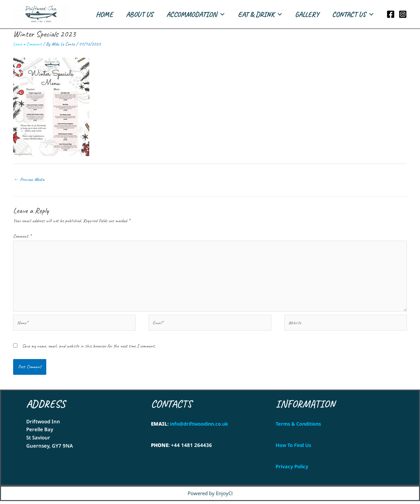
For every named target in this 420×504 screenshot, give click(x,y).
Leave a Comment (28, 44)
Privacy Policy (292, 469)
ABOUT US (134, 14)
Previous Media (30, 180)
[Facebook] (391, 14)
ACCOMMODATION (191, 14)
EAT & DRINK (257, 14)
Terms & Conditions (300, 427)
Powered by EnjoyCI (210, 496)
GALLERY (305, 14)
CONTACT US (352, 14)
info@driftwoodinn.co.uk (200, 427)
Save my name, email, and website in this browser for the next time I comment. (89, 349)
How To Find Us (294, 448)
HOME (97, 14)
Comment (22, 237)
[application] (216, 14)
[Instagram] (403, 14)
